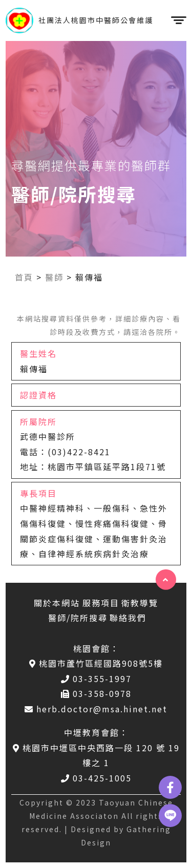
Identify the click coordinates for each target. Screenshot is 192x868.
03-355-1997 (96, 679)
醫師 (54, 277)
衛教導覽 (140, 603)
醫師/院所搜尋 (78, 618)
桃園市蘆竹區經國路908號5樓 (96, 663)
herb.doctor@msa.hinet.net (96, 709)
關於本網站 (57, 603)
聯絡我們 (128, 618)
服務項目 (101, 603)
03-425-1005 (96, 778)
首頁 (24, 277)
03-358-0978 (96, 693)
